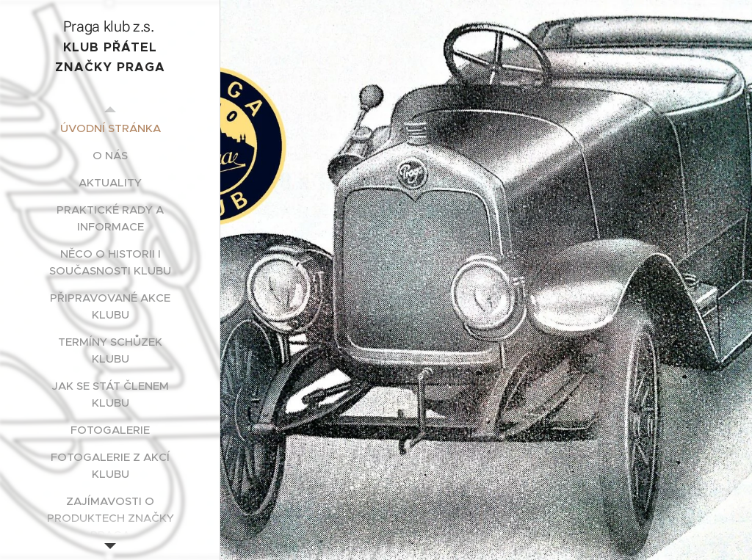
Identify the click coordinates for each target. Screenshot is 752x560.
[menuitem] (110, 128)
